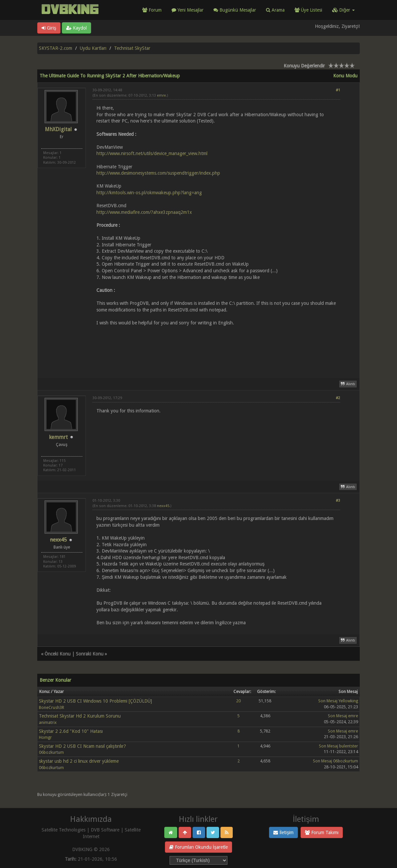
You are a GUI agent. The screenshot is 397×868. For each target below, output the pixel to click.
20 (238, 701)
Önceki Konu (58, 654)
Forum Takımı (322, 832)
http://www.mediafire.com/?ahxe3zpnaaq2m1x (144, 212)
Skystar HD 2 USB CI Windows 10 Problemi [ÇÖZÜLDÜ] (95, 701)
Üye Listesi (308, 10)
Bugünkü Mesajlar (235, 10)
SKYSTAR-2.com (56, 48)
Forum (152, 10)
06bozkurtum (51, 752)
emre (161, 95)
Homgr (45, 737)
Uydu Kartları (93, 48)
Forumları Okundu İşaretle (198, 847)
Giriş (49, 28)
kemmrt (58, 437)
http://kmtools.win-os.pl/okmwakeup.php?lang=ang (149, 193)
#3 (338, 501)
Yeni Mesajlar (188, 10)
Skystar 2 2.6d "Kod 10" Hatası (71, 731)
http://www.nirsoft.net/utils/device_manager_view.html (152, 153)
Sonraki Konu (90, 654)
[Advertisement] (216, 348)
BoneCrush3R (52, 707)
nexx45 (163, 506)
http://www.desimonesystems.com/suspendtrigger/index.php (158, 173)
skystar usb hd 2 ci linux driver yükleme (79, 761)
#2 (338, 398)
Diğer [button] (343, 10)
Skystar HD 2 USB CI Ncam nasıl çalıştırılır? (82, 746)
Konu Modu (345, 76)
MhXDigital (58, 129)
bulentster (349, 746)
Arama (275, 10)
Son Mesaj (328, 701)
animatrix (48, 722)
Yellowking (348, 701)
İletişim (283, 832)
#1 (338, 90)
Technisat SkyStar (132, 48)
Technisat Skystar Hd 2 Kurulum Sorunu (80, 716)
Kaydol (76, 28)
